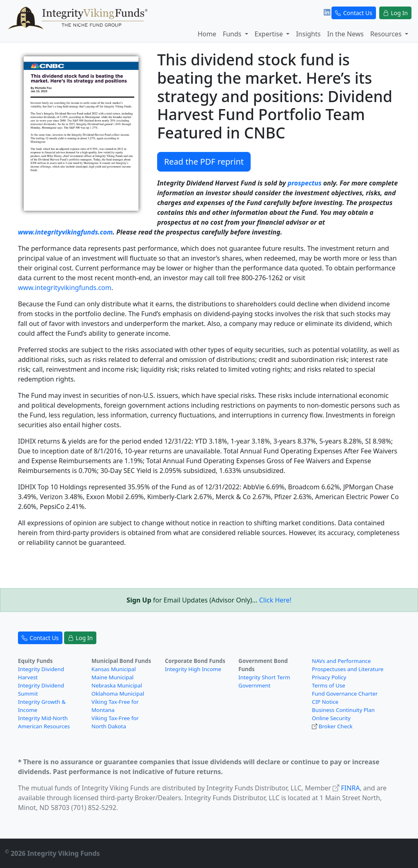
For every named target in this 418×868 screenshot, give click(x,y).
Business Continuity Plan (343, 710)
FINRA (350, 788)
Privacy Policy (329, 677)
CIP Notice (325, 702)
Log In (395, 13)
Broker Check (335, 726)
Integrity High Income (193, 669)
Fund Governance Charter (345, 694)
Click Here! (275, 600)
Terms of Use (329, 685)
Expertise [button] (270, 34)
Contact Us (354, 13)
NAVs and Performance (341, 661)
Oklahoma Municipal (118, 694)
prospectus (305, 183)
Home (207, 34)
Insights (308, 34)
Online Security (331, 718)
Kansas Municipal (114, 669)
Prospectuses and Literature (348, 669)
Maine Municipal (112, 677)
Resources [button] (387, 34)
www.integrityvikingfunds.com (65, 232)
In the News (345, 34)
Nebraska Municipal (117, 685)
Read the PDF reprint (204, 162)
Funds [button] (233, 34)
